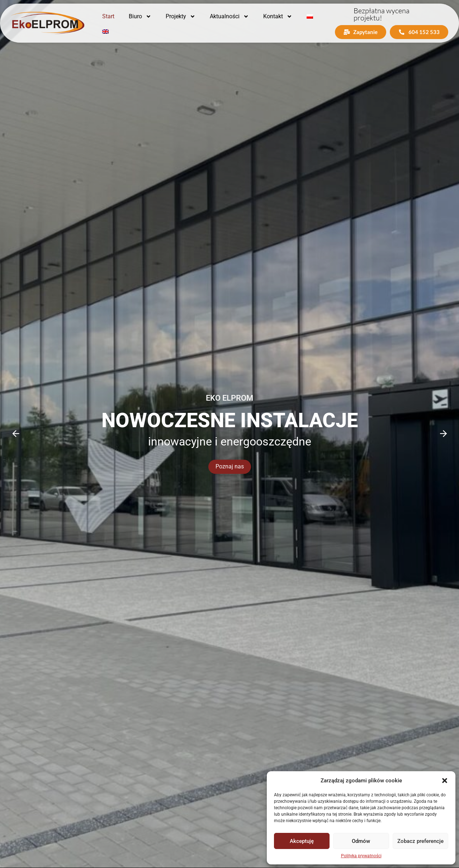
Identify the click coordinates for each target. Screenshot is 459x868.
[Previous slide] (16, 434)
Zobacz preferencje (420, 841)
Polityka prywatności (361, 856)
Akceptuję (302, 841)
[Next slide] (443, 434)
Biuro (140, 16)
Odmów (361, 841)
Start (108, 16)
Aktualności (229, 16)
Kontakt (278, 16)
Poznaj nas (230, 467)
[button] (445, 781)
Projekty (181, 16)
